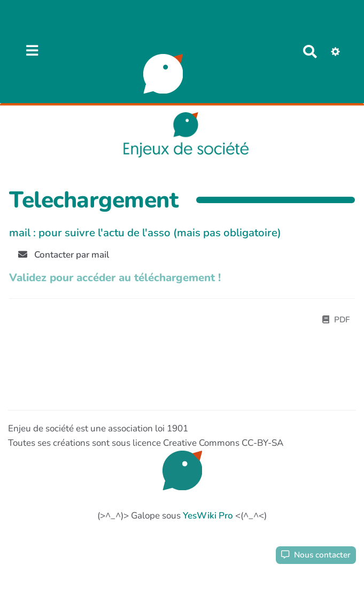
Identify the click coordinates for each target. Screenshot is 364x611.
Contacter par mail (64, 255)
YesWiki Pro (208, 516)
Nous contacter (316, 555)
